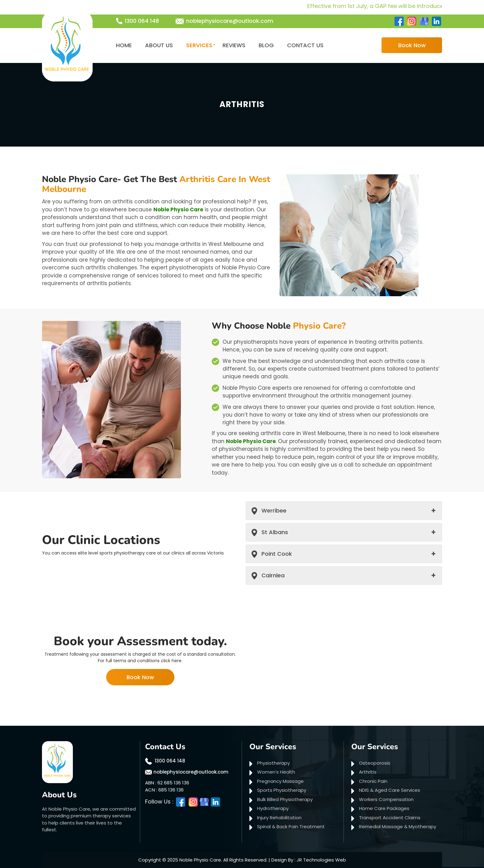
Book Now (412, 45)
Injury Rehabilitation (279, 818)
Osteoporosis (375, 763)
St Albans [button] (275, 532)
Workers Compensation (386, 799)
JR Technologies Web (321, 860)
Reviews (234, 45)
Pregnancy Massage (280, 781)
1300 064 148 (142, 21)
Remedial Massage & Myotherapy (398, 826)
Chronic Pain (373, 781)
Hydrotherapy (273, 808)
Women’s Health (276, 772)
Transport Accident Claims (390, 818)
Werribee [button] (274, 511)
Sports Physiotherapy (282, 790)
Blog (266, 45)
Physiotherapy (273, 763)
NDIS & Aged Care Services (390, 790)
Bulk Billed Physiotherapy (285, 799)
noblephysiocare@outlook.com (230, 21)
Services (199, 45)
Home (124, 45)
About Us (159, 45)
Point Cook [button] (277, 554)
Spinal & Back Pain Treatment (291, 826)
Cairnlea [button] (273, 575)
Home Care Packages (384, 808)
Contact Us (305, 45)
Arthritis (368, 772)
